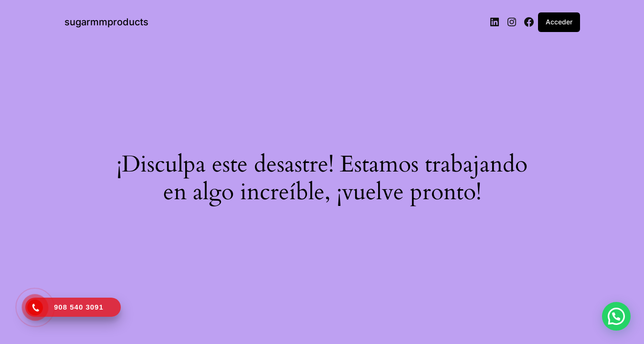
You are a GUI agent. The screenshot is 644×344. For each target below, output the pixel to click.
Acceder (559, 22)
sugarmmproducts (106, 22)
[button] (616, 316)
